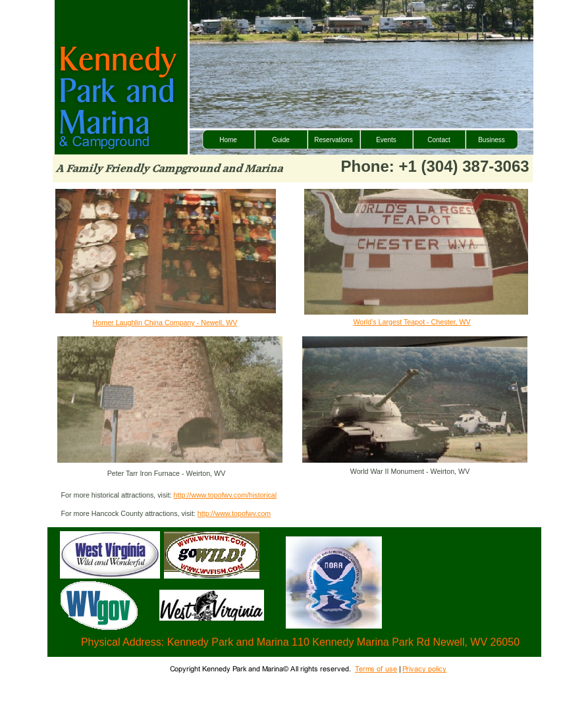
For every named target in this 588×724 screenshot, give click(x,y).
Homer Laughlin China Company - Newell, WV (165, 323)
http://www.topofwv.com (234, 513)
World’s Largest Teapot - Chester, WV (412, 322)
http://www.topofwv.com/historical (226, 495)
